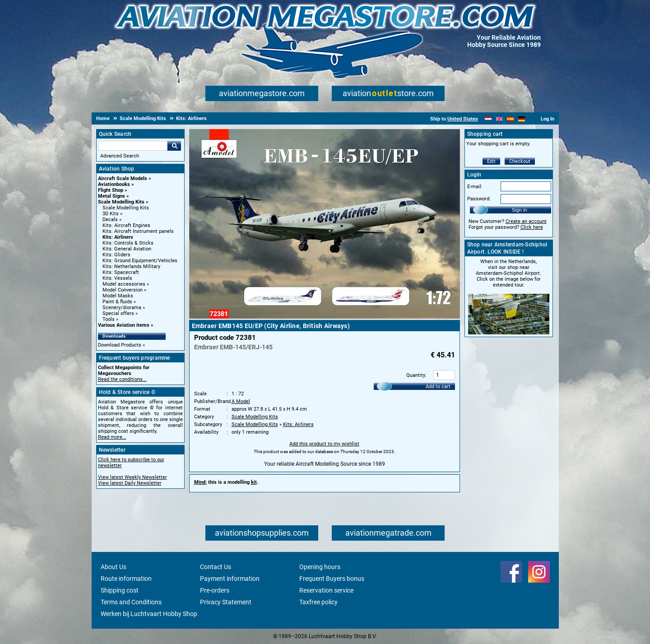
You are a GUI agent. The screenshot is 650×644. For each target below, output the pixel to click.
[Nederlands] (488, 119)
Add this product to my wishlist (324, 444)
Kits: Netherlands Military (131, 266)
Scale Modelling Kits (121, 202)
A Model (241, 401)
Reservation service (326, 590)
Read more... (112, 437)
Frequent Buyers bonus (332, 579)
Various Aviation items (124, 325)
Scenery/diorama (122, 308)
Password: (479, 199)
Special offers (118, 313)
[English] (499, 119)
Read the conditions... (122, 379)
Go (174, 146)
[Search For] (133, 146)
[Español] (510, 119)
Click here (532, 227)
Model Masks (118, 296)
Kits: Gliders (116, 255)
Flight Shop (111, 190)
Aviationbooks (114, 184)
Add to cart (438, 387)
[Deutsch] (522, 119)
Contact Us (216, 567)
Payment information (230, 579)
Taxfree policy (318, 602)
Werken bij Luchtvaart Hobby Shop (149, 614)
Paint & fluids (117, 302)
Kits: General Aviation (127, 249)
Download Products (120, 345)
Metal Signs (111, 196)
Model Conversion (123, 290)
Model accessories (124, 284)
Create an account (526, 221)
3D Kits (111, 214)
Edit (491, 161)
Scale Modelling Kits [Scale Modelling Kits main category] (126, 208)
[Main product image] (325, 317)
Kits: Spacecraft (121, 272)
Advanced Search (120, 156)
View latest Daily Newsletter (130, 483)
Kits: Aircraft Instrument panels (138, 231)
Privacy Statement (226, 602)
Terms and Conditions (131, 602)
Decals (110, 220)
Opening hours (320, 567)
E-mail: (475, 187)
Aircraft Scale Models (123, 178)
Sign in (520, 210)
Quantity (416, 375)
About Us (114, 567)
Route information (126, 579)
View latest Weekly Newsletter (132, 477)
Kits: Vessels (117, 278)
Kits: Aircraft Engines (126, 225)
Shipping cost (120, 590)
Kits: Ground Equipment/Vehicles (140, 261)
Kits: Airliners (118, 237)
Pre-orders (215, 590)
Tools (109, 319)
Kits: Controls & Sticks (128, 243)
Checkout (520, 161)
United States (463, 119)
